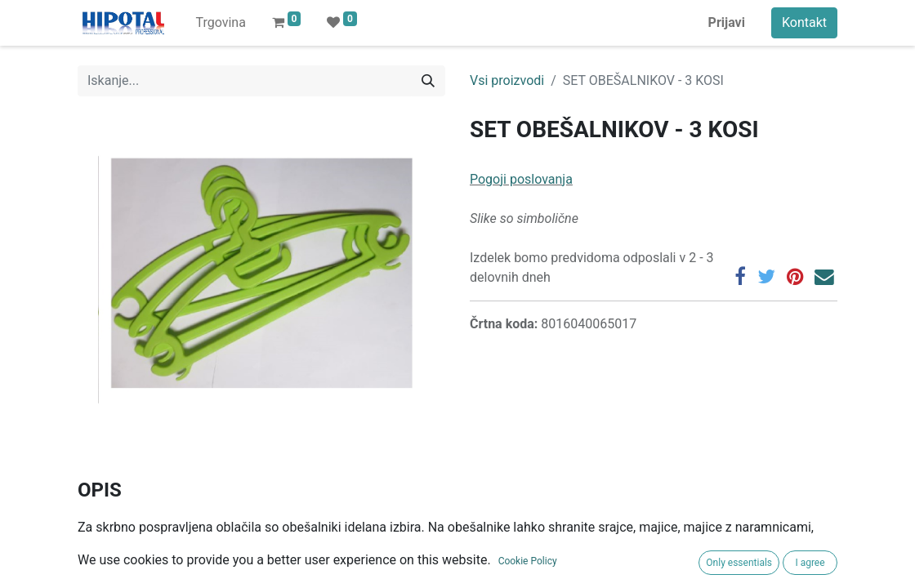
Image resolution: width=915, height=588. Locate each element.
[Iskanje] (428, 81)
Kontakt (804, 22)
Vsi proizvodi (507, 80)
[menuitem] (220, 23)
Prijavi (727, 22)
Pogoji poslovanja (521, 179)
